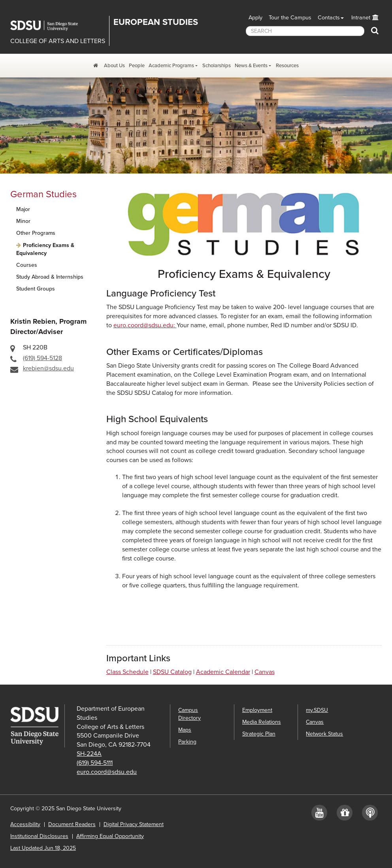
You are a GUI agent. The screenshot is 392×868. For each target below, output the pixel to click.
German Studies (43, 194)
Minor (23, 221)
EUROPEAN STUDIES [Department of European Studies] (156, 22)
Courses (27, 265)
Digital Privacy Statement (134, 824)
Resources (287, 66)
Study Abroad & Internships (50, 277)
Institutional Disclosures (39, 836)
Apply (255, 18)
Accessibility (25, 824)
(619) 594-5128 (42, 358)
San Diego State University (50, 26)
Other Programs (36, 233)
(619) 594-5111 (95, 763)
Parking (187, 742)
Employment (257, 710)
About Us (114, 66)
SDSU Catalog (172, 672)
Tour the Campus (290, 18)
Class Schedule (127, 672)
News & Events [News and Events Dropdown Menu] (251, 66)
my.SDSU (317, 710)
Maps (185, 730)
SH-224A (89, 754)
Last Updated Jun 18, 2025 (43, 848)
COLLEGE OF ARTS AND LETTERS (58, 41)
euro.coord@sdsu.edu (107, 772)
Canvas (265, 672)
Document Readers (72, 824)
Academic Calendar (223, 672)
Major (23, 209)
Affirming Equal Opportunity (110, 836)
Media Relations (262, 722)
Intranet (361, 18)
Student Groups (36, 289)
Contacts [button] (329, 18)
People (137, 66)
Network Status (324, 734)
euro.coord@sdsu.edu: (145, 325)
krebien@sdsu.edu (48, 368)
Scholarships (217, 66)
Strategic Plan (259, 734)
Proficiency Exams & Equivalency (45, 249)
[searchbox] (305, 31)
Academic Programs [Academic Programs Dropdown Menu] (171, 66)
